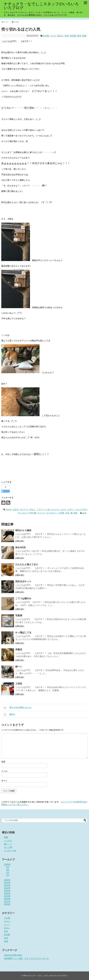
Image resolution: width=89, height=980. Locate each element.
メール (4, 771)
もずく (71, 509)
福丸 (76, 513)
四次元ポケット (23, 581)
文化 (67, 36)
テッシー (41, 513)
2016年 (7, 904)
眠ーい (19, 667)
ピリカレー (52, 513)
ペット (53, 36)
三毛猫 (61, 513)
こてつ (40, 509)
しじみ (47, 509)
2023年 (7, 885)
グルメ (7, 921)
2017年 (7, 901)
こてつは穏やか (23, 598)
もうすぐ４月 (10, 851)
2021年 (7, 891)
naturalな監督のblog (13, 955)
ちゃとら (55, 509)
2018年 (7, 899)
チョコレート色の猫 (27, 513)
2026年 (7, 864)
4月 (8, 867)
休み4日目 (21, 547)
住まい (60, 36)
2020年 (7, 893)
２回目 (19, 684)
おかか (9, 509)
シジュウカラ (81, 509)
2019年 (7, 896)
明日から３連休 (23, 530)
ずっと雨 (8, 847)
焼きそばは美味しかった (18, 708)
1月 (8, 875)
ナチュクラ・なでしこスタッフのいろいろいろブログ (41, 6)
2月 (8, 873)
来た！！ (8, 844)
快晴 (6, 837)
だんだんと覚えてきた (27, 564)
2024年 (7, 883)
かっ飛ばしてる (23, 633)
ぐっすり (8, 841)
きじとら (24, 509)
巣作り (9, 715)
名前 (3, 762)
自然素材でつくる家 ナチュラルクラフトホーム (26, 958)
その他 (46, 36)
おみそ (16, 509)
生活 (79, 36)
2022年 (7, 888)
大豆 (67, 513)
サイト (4, 781)
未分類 (73, 36)
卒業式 (19, 650)
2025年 (7, 880)
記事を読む (20, 541)
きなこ (32, 509)
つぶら (63, 509)
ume (84, 513)
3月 (8, 870)
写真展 (19, 616)
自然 (84, 36)
